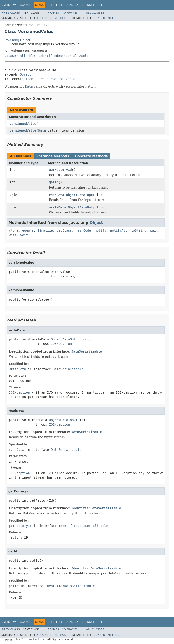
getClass (64, 230)
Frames (54, 13)
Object (25, 74)
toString (139, 230)
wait (154, 230)
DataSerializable (20, 56)
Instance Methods (53, 156)
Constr (46, 18)
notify (100, 230)
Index (91, 5)
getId (54, 182)
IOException (61, 344)
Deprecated (75, 5)
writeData (58, 207)
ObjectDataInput (80, 195)
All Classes (95, 13)
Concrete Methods (92, 156)
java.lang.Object (17, 40)
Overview (9, 5)
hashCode (83, 230)
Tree (59, 5)
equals (28, 230)
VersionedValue (23, 124)
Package (25, 5)
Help (101, 5)
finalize (45, 230)
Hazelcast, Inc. (36, 639)
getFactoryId (60, 170)
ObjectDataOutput (83, 207)
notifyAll (119, 230)
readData (57, 195)
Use (50, 5)
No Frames (70, 13)
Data (42, 130)
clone (14, 230)
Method (60, 18)
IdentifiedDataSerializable (64, 56)
